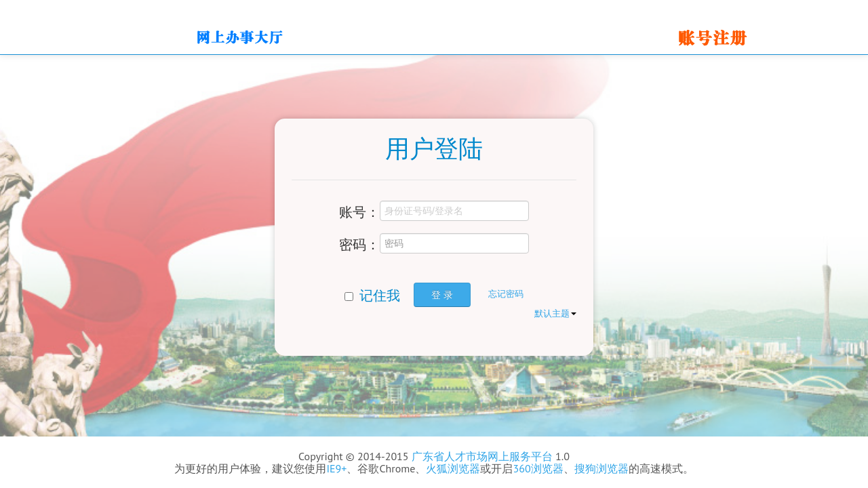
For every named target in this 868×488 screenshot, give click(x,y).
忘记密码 (506, 294)
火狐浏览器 (453, 468)
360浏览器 (538, 468)
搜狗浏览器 (601, 468)
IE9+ (336, 468)
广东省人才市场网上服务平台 (482, 456)
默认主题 (555, 313)
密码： (359, 244)
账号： (359, 211)
